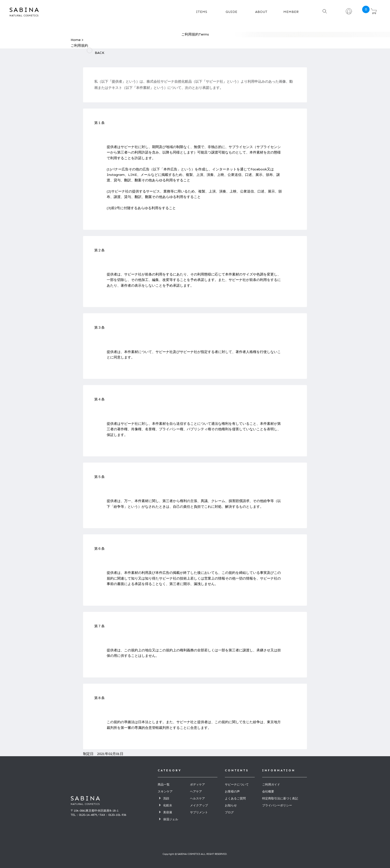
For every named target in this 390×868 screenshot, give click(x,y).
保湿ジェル (171, 819)
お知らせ (231, 805)
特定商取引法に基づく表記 (280, 798)
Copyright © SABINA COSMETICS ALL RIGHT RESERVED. (195, 854)
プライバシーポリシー (277, 805)
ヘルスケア (197, 798)
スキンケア (165, 791)
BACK (97, 53)
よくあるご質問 (235, 798)
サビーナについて (237, 785)
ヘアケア (196, 791)
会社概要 (268, 791)
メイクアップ (199, 805)
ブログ (229, 812)
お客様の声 (232, 791)
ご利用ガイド (271, 785)
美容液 (168, 812)
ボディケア (197, 785)
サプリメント (199, 812)
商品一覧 (164, 785)
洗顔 (166, 798)
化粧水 (168, 805)
